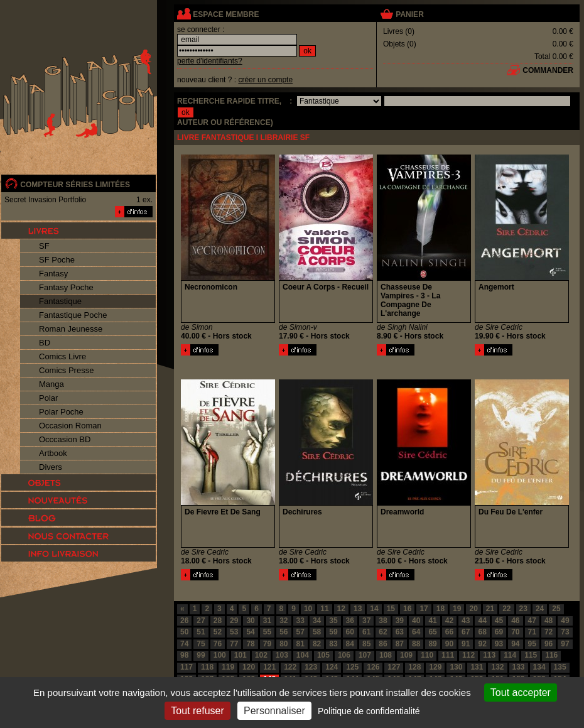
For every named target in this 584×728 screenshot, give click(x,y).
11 (324, 609)
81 (300, 644)
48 (549, 621)
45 (499, 621)
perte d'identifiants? (210, 61)
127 (394, 667)
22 (506, 609)
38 (383, 621)
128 (414, 667)
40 (416, 621)
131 (477, 667)
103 (282, 655)
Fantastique (60, 301)
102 (261, 655)
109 (406, 655)
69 (499, 632)
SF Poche (57, 260)
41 (432, 621)
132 (497, 667)
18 (441, 609)
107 (365, 655)
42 (449, 621)
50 (184, 632)
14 (374, 609)
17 (424, 609)
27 (201, 621)
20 (473, 609)
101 (241, 655)
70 (515, 632)
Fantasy (53, 274)
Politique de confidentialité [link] (369, 711)
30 (250, 621)
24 (540, 609)
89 (432, 644)
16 (407, 609)
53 (234, 632)
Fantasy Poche (66, 287)
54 (250, 632)
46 (515, 621)
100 (220, 655)
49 (565, 621)
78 (250, 644)
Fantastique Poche (73, 315)
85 (366, 644)
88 (416, 644)
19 (457, 609)
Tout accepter (521, 693)
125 (352, 667)
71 (532, 632)
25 (556, 609)
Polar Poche (61, 412)
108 (386, 655)
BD (45, 343)
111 (448, 655)
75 (201, 644)
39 (400, 621)
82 (317, 644)
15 (391, 609)
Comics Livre (62, 356)
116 (551, 655)
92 (482, 644)
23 (523, 609)
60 (350, 632)
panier (409, 14)
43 (466, 621)
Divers (51, 467)
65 (432, 632)
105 (323, 655)
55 (267, 632)
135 (560, 667)
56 (284, 632)
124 (332, 667)
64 (416, 632)
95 (532, 644)
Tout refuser (197, 711)
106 (344, 655)
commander (548, 70)
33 (300, 621)
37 (366, 621)
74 (184, 644)
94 (515, 644)
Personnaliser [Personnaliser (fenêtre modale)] (274, 711)
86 (383, 644)
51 (201, 632)
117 (187, 667)
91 (466, 644)
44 (482, 621)
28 (218, 621)
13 (358, 609)
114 (510, 655)
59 (333, 632)
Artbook (53, 453)
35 (333, 621)
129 (435, 667)
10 (308, 609)
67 (466, 632)
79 (267, 644)
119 (228, 667)
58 (317, 632)
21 (490, 609)
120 (249, 667)
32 (284, 621)
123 (311, 667)
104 (303, 655)
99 (201, 655)
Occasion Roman (70, 426)
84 (350, 644)
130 (456, 667)
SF (44, 246)
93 (499, 644)
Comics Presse (66, 370)
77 (234, 644)
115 (531, 655)
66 (449, 632)
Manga (51, 384)
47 (532, 621)
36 (350, 621)
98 (184, 655)
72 (549, 632)
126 (373, 667)
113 (489, 655)
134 (539, 667)
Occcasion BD (65, 439)
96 (549, 644)
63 (400, 632)
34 (317, 621)
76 (218, 644)
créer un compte (265, 80)
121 (269, 667)
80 (284, 644)
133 (519, 667)
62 (383, 632)
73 (565, 632)
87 (400, 644)
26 (184, 621)
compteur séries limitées (75, 185)
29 (234, 621)
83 (333, 644)
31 (267, 621)
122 (290, 667)
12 (341, 609)
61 (366, 632)
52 (218, 632)
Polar (48, 398)
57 (300, 632)
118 (207, 667)
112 (468, 655)
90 (449, 644)
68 (482, 632)
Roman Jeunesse (71, 329)
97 (565, 644)
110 (427, 655)
